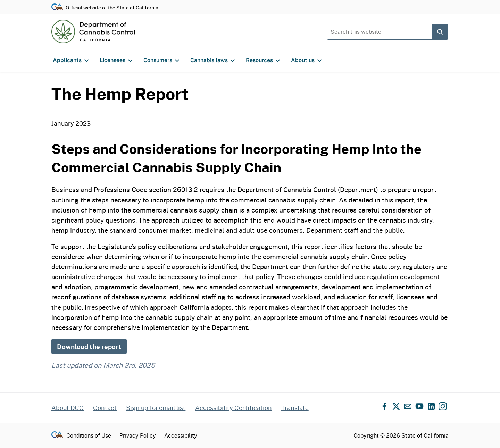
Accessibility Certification (234, 408)
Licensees (116, 60)
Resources (263, 60)
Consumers (161, 60)
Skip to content (250, 0)
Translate (295, 408)
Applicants (71, 60)
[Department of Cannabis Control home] (93, 32)
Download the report (89, 346)
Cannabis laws (212, 60)
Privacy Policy (138, 435)
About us (306, 60)
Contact (105, 408)
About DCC (68, 408)
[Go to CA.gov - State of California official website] (57, 7)
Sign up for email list (156, 408)
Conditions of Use (89, 435)
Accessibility (181, 435)
